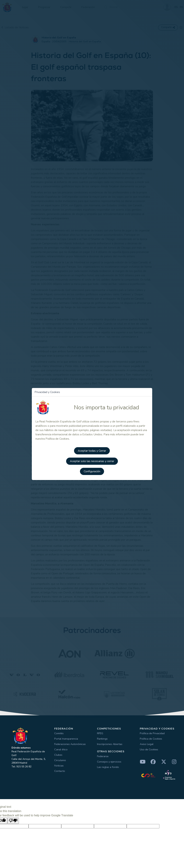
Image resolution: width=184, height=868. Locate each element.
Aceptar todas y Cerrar (92, 450)
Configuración (92, 470)
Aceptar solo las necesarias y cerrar (92, 460)
